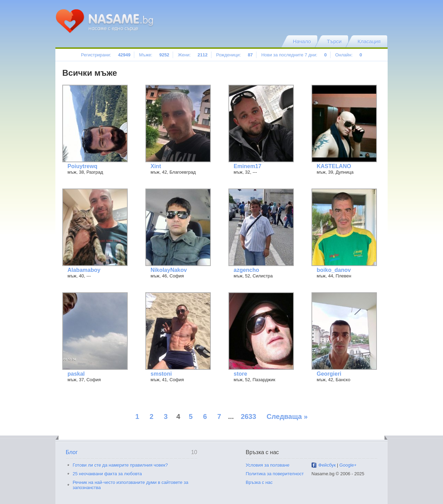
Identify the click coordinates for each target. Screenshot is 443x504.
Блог (72, 452)
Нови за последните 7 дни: (294, 55)
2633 (249, 416)
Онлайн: (348, 55)
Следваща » (287, 416)
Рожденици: (234, 55)
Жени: (193, 55)
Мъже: (154, 55)
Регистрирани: (106, 55)
